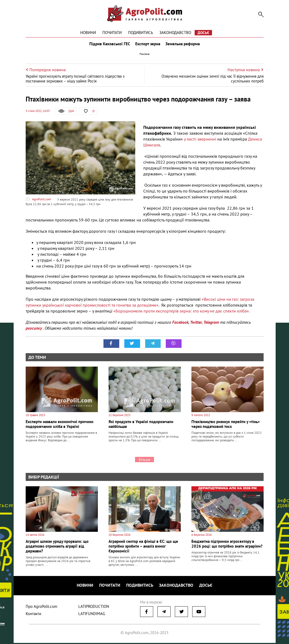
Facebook (180, 325)
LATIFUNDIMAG (92, 615)
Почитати (112, 33)
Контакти (33, 615)
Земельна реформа (184, 45)
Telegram (211, 325)
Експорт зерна (148, 45)
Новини (88, 33)
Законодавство (175, 33)
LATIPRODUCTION (94, 607)
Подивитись (140, 33)
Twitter (196, 325)
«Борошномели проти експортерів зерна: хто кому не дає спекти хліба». (182, 313)
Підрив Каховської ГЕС (109, 45)
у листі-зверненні (200, 141)
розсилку (34, 330)
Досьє (203, 33)
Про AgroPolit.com (41, 607)
